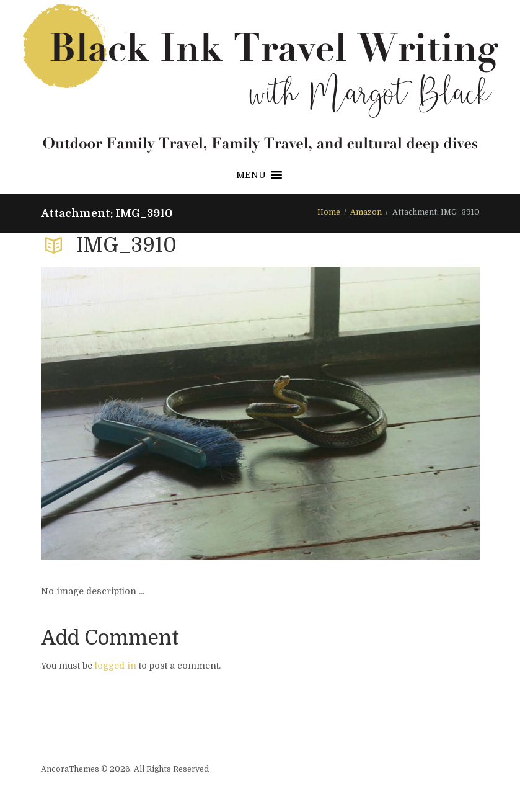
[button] (251, 175)
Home (329, 212)
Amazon (366, 212)
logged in (116, 666)
